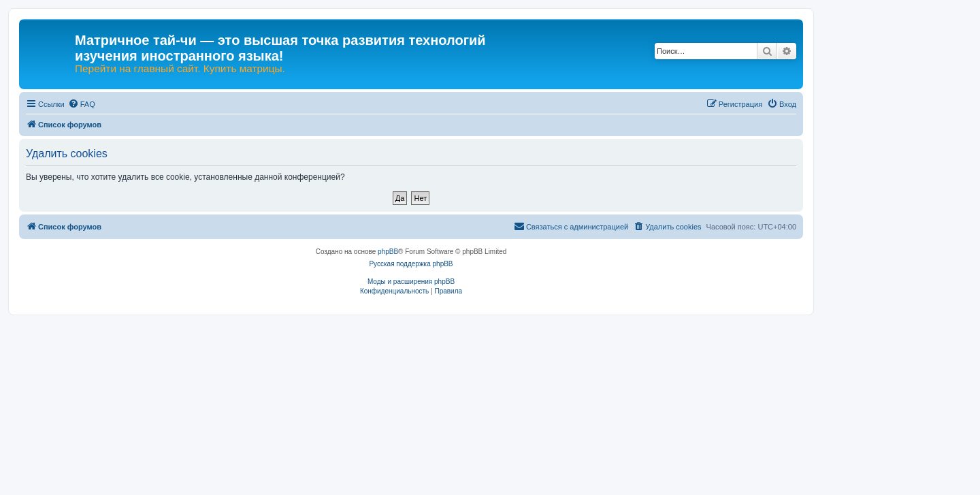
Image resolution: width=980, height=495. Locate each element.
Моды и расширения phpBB (411, 282)
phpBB (388, 252)
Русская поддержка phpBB (411, 264)
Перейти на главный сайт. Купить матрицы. (180, 69)
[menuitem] (82, 104)
